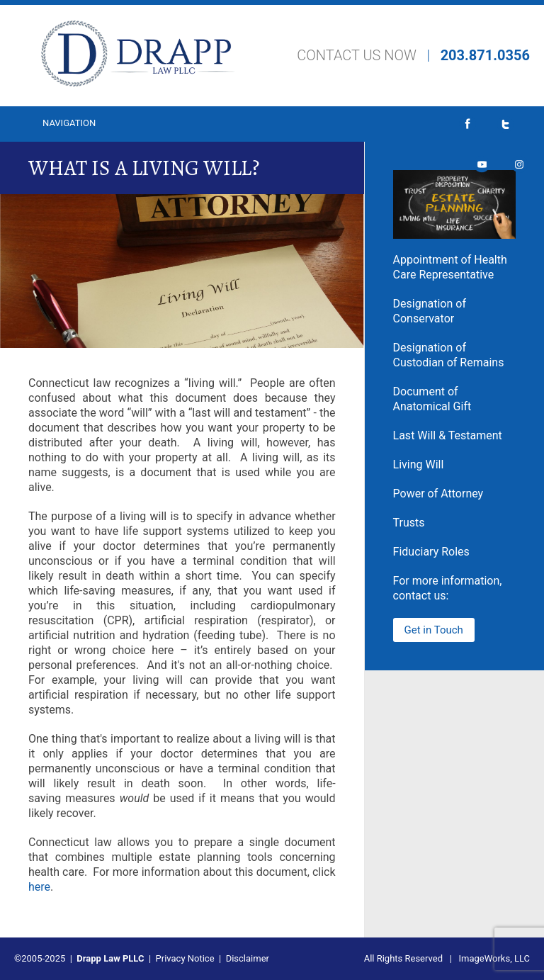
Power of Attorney (438, 494)
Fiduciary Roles (431, 552)
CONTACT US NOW (357, 55)
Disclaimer (248, 958)
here (39, 887)
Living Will (419, 464)
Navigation (69, 123)
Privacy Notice (185, 958)
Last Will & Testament (448, 435)
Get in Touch (434, 630)
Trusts (409, 523)
